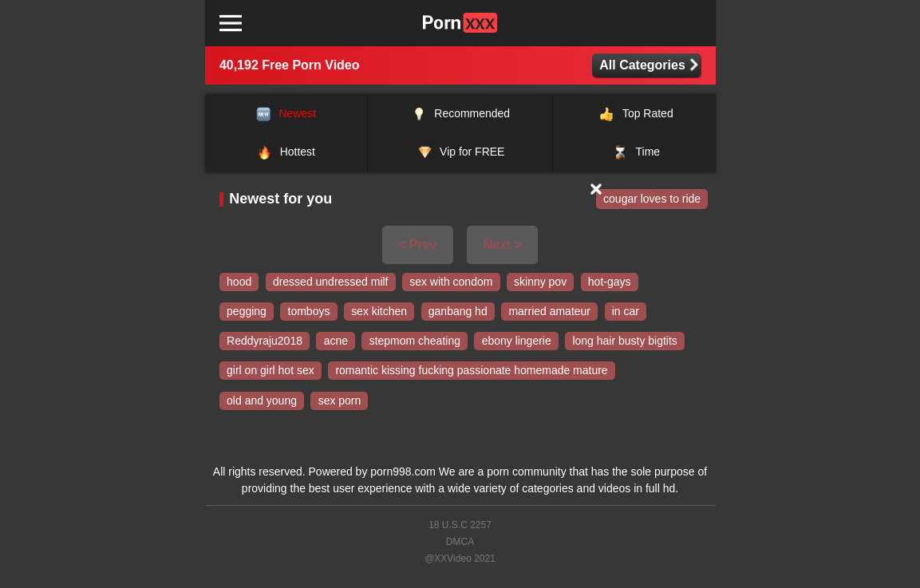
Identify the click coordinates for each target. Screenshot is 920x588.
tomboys (309, 312)
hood (239, 282)
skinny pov (540, 282)
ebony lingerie (517, 341)
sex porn (340, 401)
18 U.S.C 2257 (460, 525)
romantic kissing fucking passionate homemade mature (471, 371)
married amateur (549, 312)
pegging (247, 312)
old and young (262, 401)
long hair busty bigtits (624, 341)
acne (336, 341)
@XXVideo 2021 (460, 558)
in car (626, 312)
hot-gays (610, 282)
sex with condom (451, 282)
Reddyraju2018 (265, 341)
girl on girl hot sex (270, 371)
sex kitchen (379, 312)
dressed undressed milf (331, 282)
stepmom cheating (415, 341)
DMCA (460, 542)
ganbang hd (458, 312)
